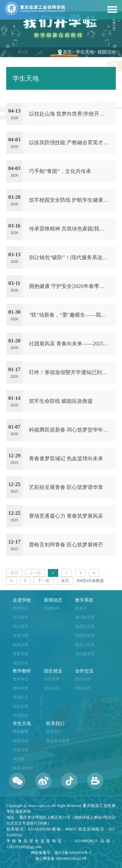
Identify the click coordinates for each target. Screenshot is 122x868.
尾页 (65, 581)
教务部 (81, 608)
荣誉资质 (20, 654)
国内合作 (83, 679)
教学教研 (22, 671)
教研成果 (20, 688)
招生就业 (53, 671)
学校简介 (20, 608)
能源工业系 (85, 626)
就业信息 (52, 688)
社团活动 (20, 750)
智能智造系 (85, 636)
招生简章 (52, 679)
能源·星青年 (23, 768)
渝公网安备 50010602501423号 (61, 859)
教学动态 (20, 679)
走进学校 (22, 600)
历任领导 (20, 617)
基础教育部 (85, 617)
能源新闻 (52, 608)
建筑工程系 (85, 645)
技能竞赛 (20, 706)
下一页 (44, 581)
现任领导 (20, 626)
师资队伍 (20, 697)
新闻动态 (53, 600)
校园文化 (20, 663)
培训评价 (20, 716)
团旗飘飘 (20, 732)
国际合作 (83, 688)
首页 (67, 52)
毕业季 (19, 759)
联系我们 (55, 724)
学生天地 (85, 52)
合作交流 (84, 671)
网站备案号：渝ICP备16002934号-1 (61, 853)
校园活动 (107, 52)
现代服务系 (85, 654)
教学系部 (84, 600)
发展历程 (20, 636)
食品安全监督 (58, 741)
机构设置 (20, 645)
